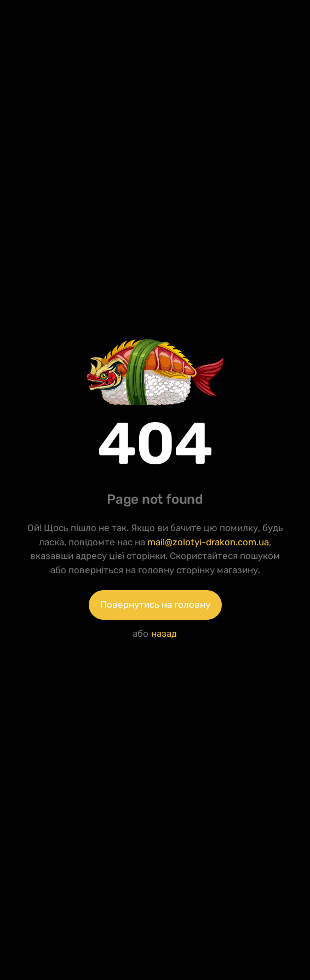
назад (164, 633)
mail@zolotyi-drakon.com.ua (208, 542)
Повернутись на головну (155, 604)
